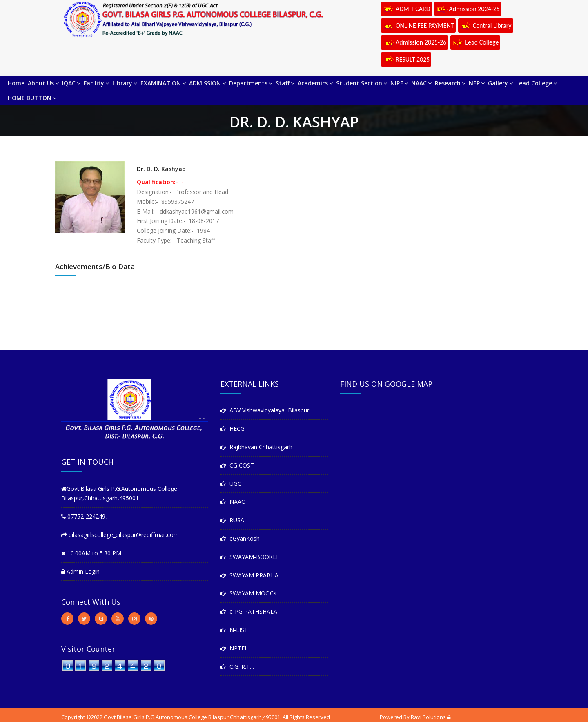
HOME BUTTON (32, 98)
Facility (96, 83)
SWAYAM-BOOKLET (252, 557)
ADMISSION (207, 83)
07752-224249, (84, 516)
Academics (315, 83)
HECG (233, 429)
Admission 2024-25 (468, 9)
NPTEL (234, 648)
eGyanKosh (240, 538)
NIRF (399, 83)
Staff (285, 83)
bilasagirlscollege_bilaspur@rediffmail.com (120, 535)
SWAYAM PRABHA (249, 575)
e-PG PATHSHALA (249, 611)
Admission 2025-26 (414, 43)
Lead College (475, 43)
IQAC (71, 83)
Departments (251, 83)
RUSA (232, 520)
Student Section (362, 83)
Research (450, 83)
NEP (477, 83)
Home (16, 83)
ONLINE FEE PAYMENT (418, 26)
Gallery (500, 83)
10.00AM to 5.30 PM (91, 553)
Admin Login (80, 571)
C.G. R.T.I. (237, 667)
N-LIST (234, 630)
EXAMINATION (163, 83)
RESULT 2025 (406, 60)
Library (125, 83)
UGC (231, 484)
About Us (43, 83)
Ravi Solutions (428, 717)
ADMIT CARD (406, 9)
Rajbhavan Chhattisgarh (256, 447)
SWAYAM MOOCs (248, 593)
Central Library (486, 26)
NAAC (421, 83)
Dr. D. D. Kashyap (161, 169)
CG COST (237, 465)
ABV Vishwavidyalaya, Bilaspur (265, 410)
